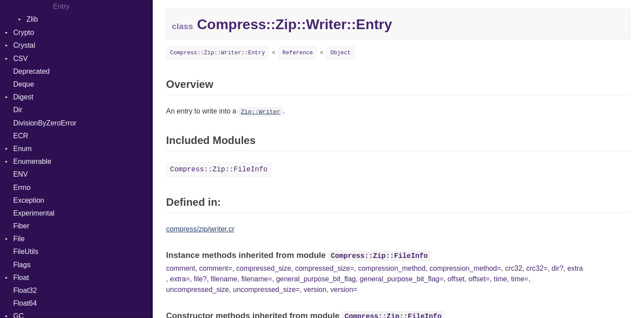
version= (344, 290)
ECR (21, 136)
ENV (21, 174)
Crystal (24, 45)
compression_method (392, 268)
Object (340, 53)
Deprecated (32, 71)
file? (200, 279)
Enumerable (32, 161)
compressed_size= (324, 268)
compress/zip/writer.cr (200, 229)
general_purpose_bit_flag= (402, 279)
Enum (23, 149)
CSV (21, 59)
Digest (23, 97)
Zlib (32, 19)
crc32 (514, 268)
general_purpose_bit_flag (316, 279)
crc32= (537, 268)
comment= (216, 268)
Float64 (25, 303)
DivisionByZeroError (45, 123)
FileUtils (26, 252)
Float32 (25, 290)
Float (21, 278)
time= (520, 279)
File (19, 239)
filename (224, 279)
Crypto (24, 32)
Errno (22, 187)
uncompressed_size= (267, 290)
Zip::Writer (260, 112)
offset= (479, 279)
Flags (22, 265)
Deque (24, 84)
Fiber (21, 226)
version (315, 290)
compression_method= (465, 268)
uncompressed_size (197, 290)
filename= (257, 279)
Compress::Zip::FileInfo (219, 170)
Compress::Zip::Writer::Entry (217, 53)
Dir (18, 110)
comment (181, 268)
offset (456, 279)
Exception (29, 200)
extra (575, 268)
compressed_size (264, 268)
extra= (180, 279)
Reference (298, 53)
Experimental (34, 213)
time (501, 279)
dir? (558, 268)
